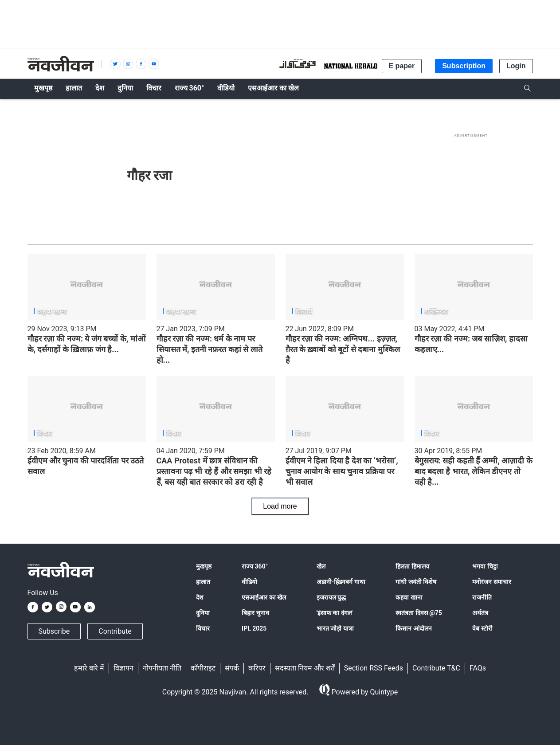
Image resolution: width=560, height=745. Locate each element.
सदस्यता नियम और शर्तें (305, 668)
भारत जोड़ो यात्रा (335, 628)
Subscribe (54, 631)
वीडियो (249, 582)
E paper (402, 66)
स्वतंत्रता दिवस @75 (419, 613)
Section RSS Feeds (374, 668)
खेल (321, 566)
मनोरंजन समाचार (491, 582)
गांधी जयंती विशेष (416, 582)
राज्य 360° (255, 566)
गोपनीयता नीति (162, 668)
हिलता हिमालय (412, 566)
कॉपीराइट (203, 668)
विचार (203, 628)
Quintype (383, 692)
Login (516, 66)
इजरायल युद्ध (331, 597)
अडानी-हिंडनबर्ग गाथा (341, 582)
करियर (257, 668)
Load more (280, 506)
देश (200, 597)
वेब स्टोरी (482, 628)
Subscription (464, 66)
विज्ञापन (123, 668)
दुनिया (203, 613)
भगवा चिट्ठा (485, 566)
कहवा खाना (409, 597)
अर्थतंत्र (480, 613)
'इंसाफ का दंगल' (335, 613)
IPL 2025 (254, 628)
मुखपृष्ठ (204, 566)
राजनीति (482, 597)
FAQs (478, 668)
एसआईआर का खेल (264, 597)
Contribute (115, 631)
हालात (203, 582)
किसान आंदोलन (413, 628)
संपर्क (232, 668)
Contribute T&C (436, 668)
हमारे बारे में (89, 668)
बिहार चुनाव (255, 613)
